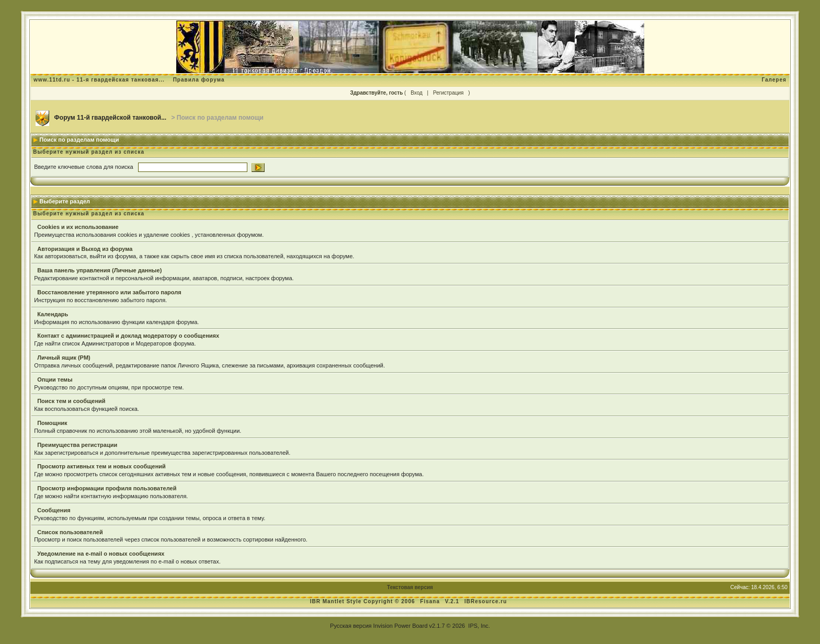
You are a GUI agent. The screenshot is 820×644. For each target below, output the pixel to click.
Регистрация (448, 93)
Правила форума (199, 80)
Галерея (774, 80)
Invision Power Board (401, 626)
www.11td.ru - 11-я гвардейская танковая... (99, 80)
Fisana (431, 601)
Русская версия (351, 626)
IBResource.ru (486, 601)
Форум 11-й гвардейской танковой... (111, 118)
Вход (417, 93)
